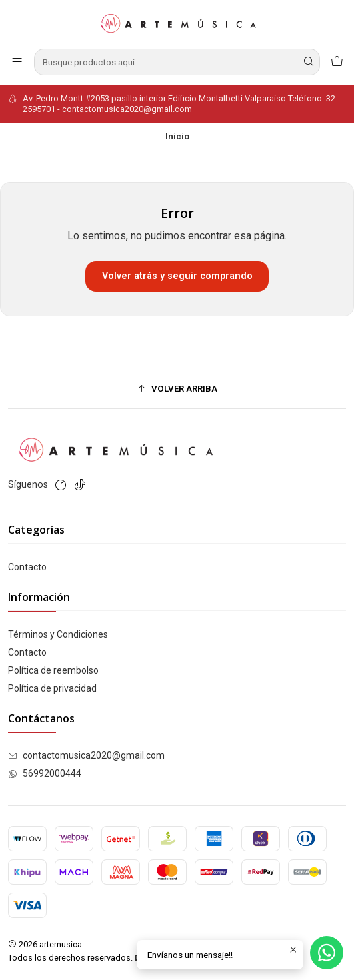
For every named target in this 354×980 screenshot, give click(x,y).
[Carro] (337, 62)
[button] (177, 388)
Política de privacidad (52, 688)
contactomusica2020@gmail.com (86, 755)
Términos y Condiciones (58, 634)
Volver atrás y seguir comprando (177, 276)
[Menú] (17, 62)
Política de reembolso (53, 670)
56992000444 (45, 773)
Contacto (27, 567)
